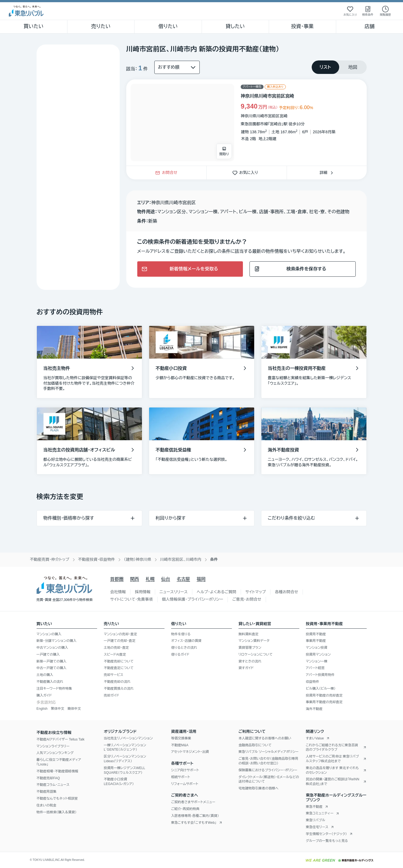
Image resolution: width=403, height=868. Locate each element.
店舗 (369, 26)
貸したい (235, 26)
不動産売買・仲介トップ (50, 559)
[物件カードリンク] (246, 123)
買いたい (34, 26)
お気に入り (246, 172)
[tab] (325, 67)
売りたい (101, 26)
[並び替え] (177, 67)
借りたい (168, 26)
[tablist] (339, 67)
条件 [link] (214, 559)
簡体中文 (74, 709)
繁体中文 (58, 709)
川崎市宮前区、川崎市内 (181, 559)
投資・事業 (302, 26)
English (42, 709)
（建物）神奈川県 (137, 559)
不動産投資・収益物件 (97, 559)
